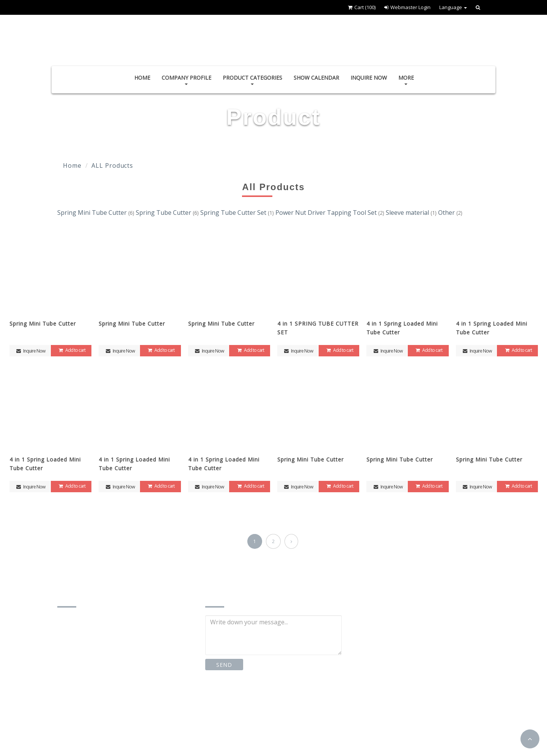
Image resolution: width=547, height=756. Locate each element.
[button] (530, 739)
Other (450, 213)
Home (142, 78)
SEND (224, 665)
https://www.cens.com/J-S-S (106, 729)
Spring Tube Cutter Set (238, 213)
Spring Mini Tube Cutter (97, 213)
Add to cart (71, 350)
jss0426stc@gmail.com (100, 698)
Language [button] (453, 7)
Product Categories (252, 80)
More (406, 80)
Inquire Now (369, 78)
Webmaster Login (407, 7)
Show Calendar (316, 78)
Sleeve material (412, 213)
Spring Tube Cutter (168, 213)
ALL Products (112, 165)
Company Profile (186, 80)
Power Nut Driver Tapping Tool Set (331, 213)
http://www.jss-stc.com (100, 714)
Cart (362, 7)
